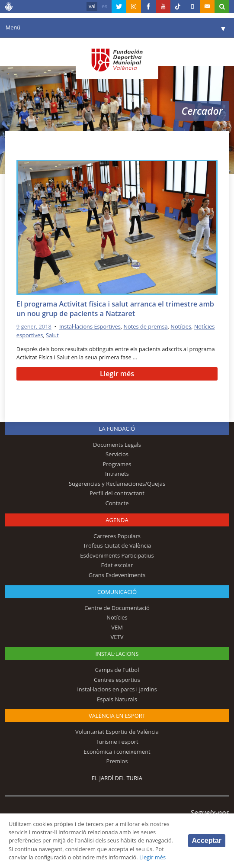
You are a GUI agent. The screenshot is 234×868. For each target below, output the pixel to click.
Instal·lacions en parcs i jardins (117, 689)
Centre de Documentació (117, 608)
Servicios (117, 454)
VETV (117, 637)
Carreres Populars (117, 536)
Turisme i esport (117, 742)
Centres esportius (117, 680)
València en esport (117, 716)
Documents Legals (117, 445)
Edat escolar (117, 565)
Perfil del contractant (117, 493)
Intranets (117, 474)
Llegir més (117, 374)
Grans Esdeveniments (117, 575)
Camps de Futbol (117, 670)
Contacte (117, 503)
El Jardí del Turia (117, 778)
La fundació (117, 429)
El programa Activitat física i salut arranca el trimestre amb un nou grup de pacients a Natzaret (115, 309)
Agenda (117, 520)
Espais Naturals (117, 699)
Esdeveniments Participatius (117, 555)
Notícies (181, 326)
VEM (117, 627)
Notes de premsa (145, 326)
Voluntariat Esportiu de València (117, 732)
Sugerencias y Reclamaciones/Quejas (117, 484)
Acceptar (207, 841)
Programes (117, 464)
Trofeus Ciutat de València (117, 545)
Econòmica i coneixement (117, 752)
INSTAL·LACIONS (117, 654)
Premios (117, 761)
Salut (52, 335)
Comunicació (117, 592)
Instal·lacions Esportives (90, 326)
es (104, 6)
